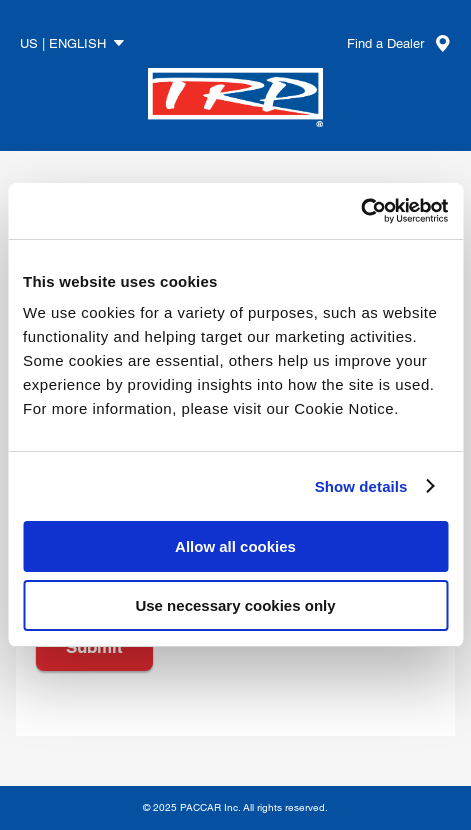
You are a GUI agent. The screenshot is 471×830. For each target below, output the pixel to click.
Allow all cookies (235, 546)
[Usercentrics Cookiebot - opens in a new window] (360, 211)
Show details (361, 486)
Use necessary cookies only (235, 605)
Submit (94, 647)
